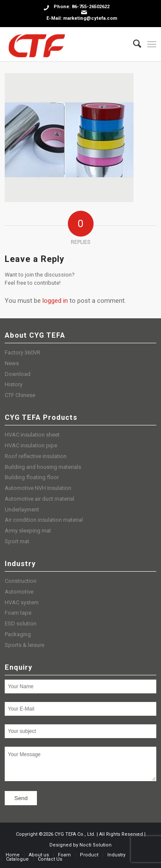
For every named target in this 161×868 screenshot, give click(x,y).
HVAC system (22, 602)
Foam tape (18, 613)
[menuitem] (133, 44)
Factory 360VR (23, 352)
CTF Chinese (20, 395)
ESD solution (21, 623)
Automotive (19, 592)
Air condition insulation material (44, 520)
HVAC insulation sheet (32, 435)
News (12, 363)
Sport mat (17, 541)
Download (18, 374)
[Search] (133, 44)
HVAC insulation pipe (31, 445)
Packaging (18, 634)
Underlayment (22, 509)
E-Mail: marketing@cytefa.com (82, 18)
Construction (21, 581)
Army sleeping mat (28, 531)
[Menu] (152, 44)
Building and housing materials (43, 467)
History (14, 384)
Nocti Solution (96, 845)
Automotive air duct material (39, 499)
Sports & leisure (24, 645)
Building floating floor (32, 477)
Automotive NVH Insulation (38, 488)
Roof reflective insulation (36, 456)
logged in (55, 301)
